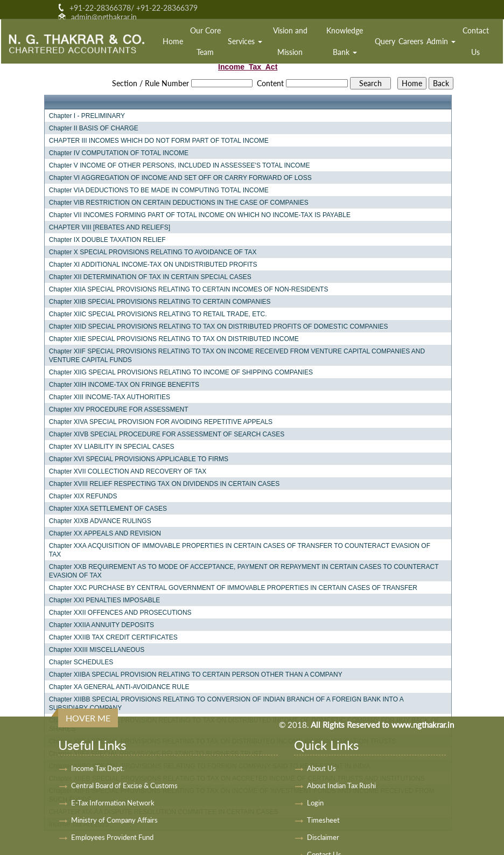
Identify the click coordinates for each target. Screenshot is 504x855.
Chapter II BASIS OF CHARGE (94, 128)
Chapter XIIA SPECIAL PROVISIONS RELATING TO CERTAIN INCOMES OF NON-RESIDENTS (189, 289)
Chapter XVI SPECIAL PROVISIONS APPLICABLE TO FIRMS (139, 459)
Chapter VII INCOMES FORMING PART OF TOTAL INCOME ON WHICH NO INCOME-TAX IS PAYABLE (200, 215)
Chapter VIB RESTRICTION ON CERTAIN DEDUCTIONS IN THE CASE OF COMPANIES (179, 203)
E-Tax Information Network (113, 803)
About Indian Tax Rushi (341, 786)
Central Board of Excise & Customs (124, 786)
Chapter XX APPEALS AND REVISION (105, 533)
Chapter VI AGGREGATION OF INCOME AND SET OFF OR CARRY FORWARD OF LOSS (180, 178)
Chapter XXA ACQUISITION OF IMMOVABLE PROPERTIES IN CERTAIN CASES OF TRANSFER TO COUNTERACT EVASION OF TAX (240, 550)
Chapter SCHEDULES (81, 662)
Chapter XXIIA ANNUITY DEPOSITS (101, 625)
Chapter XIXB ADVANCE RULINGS (100, 521)
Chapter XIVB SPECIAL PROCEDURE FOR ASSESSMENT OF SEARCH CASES (167, 434)
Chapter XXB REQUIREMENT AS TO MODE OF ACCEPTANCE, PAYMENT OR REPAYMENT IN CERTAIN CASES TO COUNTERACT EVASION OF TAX (244, 571)
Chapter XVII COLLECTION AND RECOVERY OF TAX (128, 471)
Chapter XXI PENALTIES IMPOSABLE (105, 600)
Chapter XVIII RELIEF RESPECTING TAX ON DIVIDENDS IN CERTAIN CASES (164, 484)
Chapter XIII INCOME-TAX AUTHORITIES (110, 397)
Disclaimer (323, 837)
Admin (441, 41)
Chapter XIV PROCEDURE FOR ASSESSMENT (119, 409)
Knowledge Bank (345, 41)
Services (245, 41)
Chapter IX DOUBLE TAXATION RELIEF (107, 240)
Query (385, 41)
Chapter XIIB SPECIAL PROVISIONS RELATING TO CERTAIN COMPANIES (160, 302)
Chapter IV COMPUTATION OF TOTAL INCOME (119, 153)
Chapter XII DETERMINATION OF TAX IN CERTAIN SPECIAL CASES (150, 277)
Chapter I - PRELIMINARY (87, 116)
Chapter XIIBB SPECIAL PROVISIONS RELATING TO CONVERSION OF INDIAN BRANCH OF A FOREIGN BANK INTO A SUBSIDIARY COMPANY (226, 704)
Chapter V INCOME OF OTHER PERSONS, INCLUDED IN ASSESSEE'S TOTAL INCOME (180, 165)
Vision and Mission (290, 41)
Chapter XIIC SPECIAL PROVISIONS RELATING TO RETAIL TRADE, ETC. (158, 314)
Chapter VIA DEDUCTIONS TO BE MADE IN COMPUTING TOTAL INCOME (159, 190)
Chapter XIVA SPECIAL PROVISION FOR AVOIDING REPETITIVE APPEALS (161, 422)
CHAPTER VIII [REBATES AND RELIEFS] (110, 227)
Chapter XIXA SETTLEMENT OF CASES (108, 509)
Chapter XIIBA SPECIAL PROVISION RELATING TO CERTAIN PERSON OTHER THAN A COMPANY (196, 675)
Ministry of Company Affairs (114, 820)
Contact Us (476, 41)
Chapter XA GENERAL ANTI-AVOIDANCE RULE (119, 687)
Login (315, 803)
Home (173, 41)
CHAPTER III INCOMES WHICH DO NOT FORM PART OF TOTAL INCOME (159, 141)
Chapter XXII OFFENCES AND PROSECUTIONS (120, 613)
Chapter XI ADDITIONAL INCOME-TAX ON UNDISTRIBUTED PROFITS (153, 265)
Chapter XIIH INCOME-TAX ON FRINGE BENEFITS (124, 385)
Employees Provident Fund (112, 837)
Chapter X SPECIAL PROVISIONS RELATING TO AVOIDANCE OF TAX (153, 252)
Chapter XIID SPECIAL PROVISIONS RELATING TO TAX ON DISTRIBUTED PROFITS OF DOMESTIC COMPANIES (219, 326)
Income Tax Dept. (98, 768)
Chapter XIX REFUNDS (83, 496)
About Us (321, 768)
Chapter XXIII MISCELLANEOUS (97, 650)
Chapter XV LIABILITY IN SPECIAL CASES (112, 447)
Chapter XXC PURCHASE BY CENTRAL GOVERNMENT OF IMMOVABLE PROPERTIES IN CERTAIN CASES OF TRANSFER (233, 588)
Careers (411, 41)
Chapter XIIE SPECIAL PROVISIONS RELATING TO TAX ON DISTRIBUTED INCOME (174, 339)
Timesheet (323, 820)
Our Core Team (205, 41)
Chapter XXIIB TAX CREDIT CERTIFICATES (113, 637)
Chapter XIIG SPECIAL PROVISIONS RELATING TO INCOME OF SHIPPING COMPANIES (181, 372)
